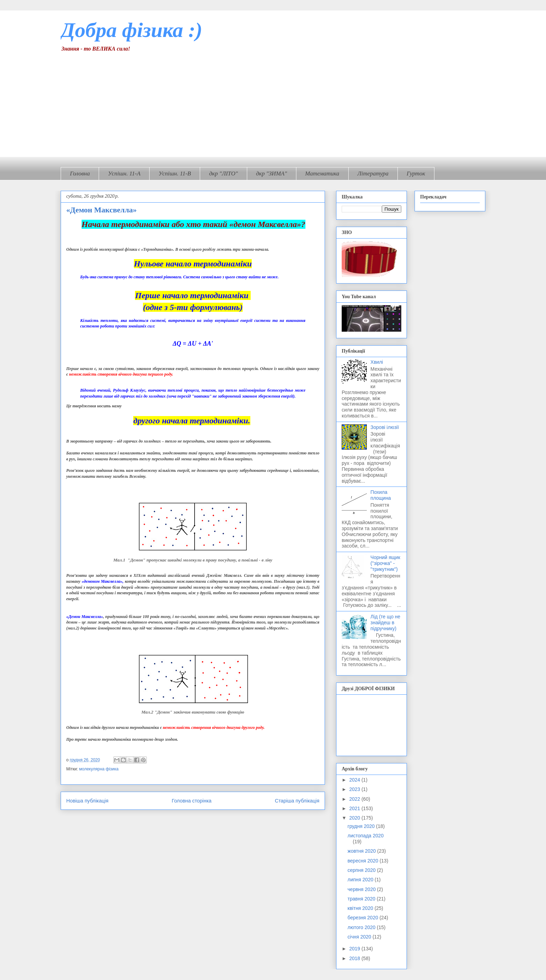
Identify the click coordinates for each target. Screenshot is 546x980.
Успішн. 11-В (175, 174)
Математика (322, 174)
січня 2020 (360, 937)
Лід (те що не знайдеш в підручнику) (386, 623)
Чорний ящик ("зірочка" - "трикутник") (385, 563)
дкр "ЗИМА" (271, 174)
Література (373, 174)
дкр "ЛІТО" (224, 174)
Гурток (416, 174)
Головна (80, 174)
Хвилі (377, 362)
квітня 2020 (361, 908)
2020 (355, 818)
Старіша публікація (297, 801)
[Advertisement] (273, 104)
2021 (355, 808)
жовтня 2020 (362, 851)
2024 (355, 780)
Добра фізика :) (131, 30)
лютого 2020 (362, 927)
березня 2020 (364, 918)
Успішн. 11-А (124, 174)
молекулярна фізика (99, 769)
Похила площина (381, 495)
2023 (355, 789)
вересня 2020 (364, 861)
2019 (355, 949)
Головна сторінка (192, 801)
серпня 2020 (362, 870)
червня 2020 (362, 889)
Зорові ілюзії (385, 427)
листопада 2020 (366, 836)
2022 (355, 799)
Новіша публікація (87, 801)
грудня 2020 (362, 826)
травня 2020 (362, 899)
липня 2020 (361, 880)
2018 (355, 958)
